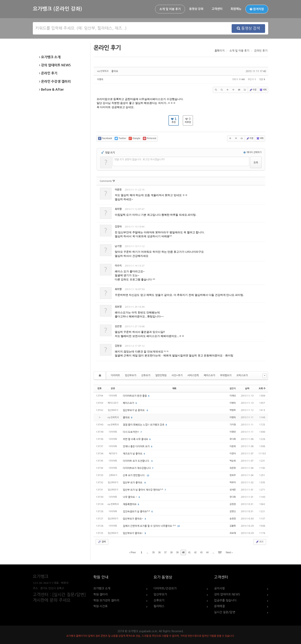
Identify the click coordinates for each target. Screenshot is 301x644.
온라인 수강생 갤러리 (55, 82)
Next (229, 552)
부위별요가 (226, 375)
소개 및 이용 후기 (170, 9)
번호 (100, 389)
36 (159, 552)
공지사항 (219, 588)
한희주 (233, 475)
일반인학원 (161, 375)
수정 (253, 90)
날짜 (247, 389)
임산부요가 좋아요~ (133, 519)
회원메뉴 (236, 9)
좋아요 (115, 71)
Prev (133, 552)
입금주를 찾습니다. (226, 600)
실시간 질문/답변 (225, 612)
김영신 (233, 511)
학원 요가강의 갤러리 (106, 600)
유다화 (233, 439)
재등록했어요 (130, 504)
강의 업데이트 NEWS (55, 65)
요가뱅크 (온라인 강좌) (57, 9)
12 (148, 475)
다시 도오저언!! (131, 432)
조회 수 (262, 389)
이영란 (233, 432)
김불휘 (233, 526)
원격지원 (257, 9)
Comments (107, 181)
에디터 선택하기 (253, 152)
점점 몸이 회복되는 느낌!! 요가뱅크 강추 (144, 425)
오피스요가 (242, 375)
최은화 (233, 468)
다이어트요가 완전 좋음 (135, 396)
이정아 (233, 454)
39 (177, 552)
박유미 (233, 483)
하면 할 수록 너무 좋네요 (136, 439)
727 (220, 552)
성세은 (233, 490)
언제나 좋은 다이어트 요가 (137, 446)
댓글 (259, 190)
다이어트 (115, 375)
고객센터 (217, 9)
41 (189, 552)
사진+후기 (177, 375)
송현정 (233, 519)
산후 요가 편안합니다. (134, 475)
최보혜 (233, 533)
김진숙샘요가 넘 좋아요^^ (137, 512)
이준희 (233, 446)
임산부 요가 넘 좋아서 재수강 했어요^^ (143, 490)
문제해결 (219, 606)
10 (179, 526)
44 (207, 552)
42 (195, 552)
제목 (174, 389)
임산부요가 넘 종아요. (134, 410)
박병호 (233, 410)
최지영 (118, 209)
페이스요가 (209, 375)
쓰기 (259, 542)
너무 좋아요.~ (130, 497)
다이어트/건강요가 (165, 588)
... (147, 552)
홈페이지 (219, 51)
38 (171, 552)
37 (165, 552)
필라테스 (159, 606)
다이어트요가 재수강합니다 (137, 468)
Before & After (51, 90)
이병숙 (100, 79)
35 (153, 552)
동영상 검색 (248, 28)
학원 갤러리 (100, 594)
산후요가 (146, 375)
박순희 (233, 461)
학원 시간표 (100, 606)
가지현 (233, 425)
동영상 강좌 (196, 9)
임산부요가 (131, 375)
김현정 (233, 504)
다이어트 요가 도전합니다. (137, 461)
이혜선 (233, 396)
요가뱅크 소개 (50, 57)
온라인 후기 (48, 73)
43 (201, 552)
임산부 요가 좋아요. (133, 483)
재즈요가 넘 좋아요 (133, 454)
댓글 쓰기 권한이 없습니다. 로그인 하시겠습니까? (140, 160)
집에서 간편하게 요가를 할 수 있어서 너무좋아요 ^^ (150, 526)
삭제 (263, 90)
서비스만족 (193, 375)
